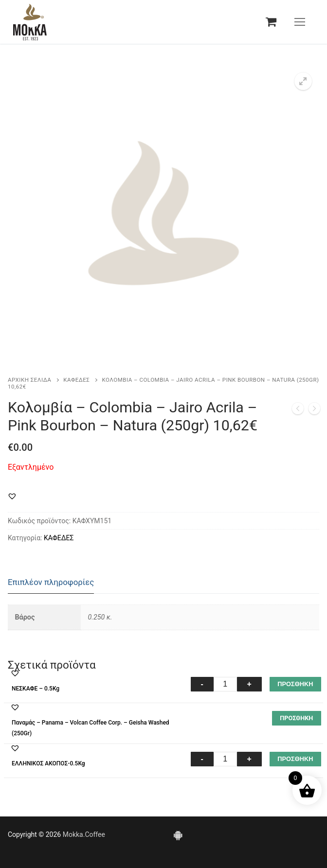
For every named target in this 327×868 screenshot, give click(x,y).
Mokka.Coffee (84, 834)
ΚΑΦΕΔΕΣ (76, 380)
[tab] (51, 583)
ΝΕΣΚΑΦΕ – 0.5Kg (36, 689)
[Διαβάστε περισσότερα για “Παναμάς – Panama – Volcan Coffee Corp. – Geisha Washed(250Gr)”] (297, 718)
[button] (303, 81)
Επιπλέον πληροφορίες (51, 582)
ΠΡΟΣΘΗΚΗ (295, 684)
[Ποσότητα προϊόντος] (225, 684)
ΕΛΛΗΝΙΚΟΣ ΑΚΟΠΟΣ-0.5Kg (48, 763)
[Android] (178, 835)
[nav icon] (300, 22)
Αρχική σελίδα (29, 380)
